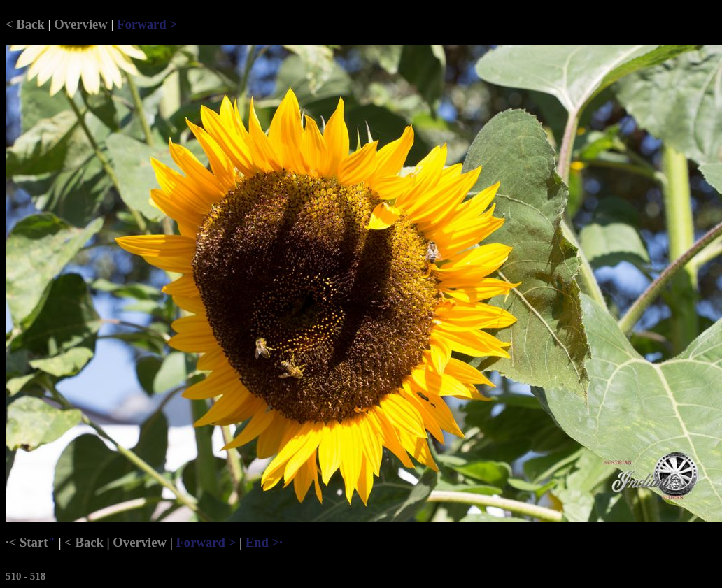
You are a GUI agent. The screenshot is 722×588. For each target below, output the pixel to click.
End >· (264, 542)
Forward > (147, 24)
